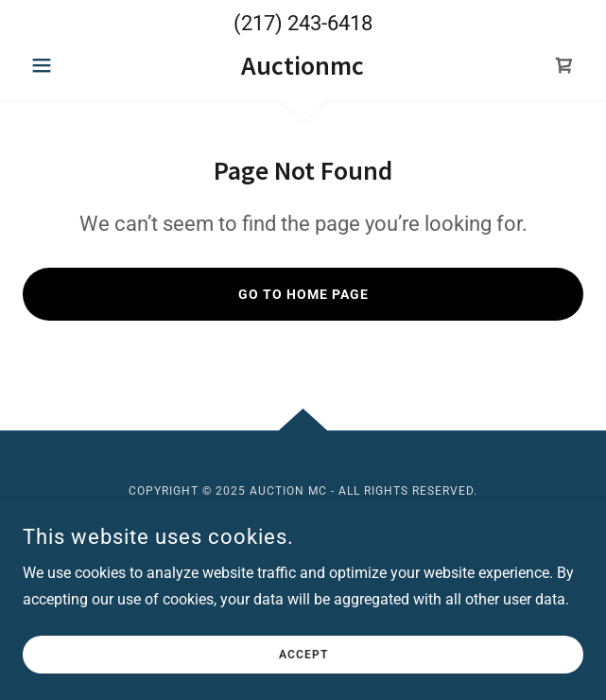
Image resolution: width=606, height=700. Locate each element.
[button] (65, 65)
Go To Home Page (303, 294)
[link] (303, 66)
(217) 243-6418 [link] (303, 23)
